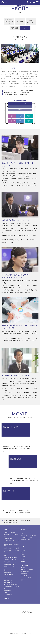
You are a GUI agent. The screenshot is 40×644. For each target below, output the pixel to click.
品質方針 (23, 555)
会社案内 (23, 550)
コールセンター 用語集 (26, 578)
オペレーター (25, 28)
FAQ (22, 533)
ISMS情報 (23, 567)
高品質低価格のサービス (9, 564)
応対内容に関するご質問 (26, 538)
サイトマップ (24, 576)
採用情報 (23, 561)
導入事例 (23, 530)
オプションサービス (8, 575)
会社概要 (23, 557)
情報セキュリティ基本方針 (27, 569)
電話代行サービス (8, 580)
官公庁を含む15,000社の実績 (9, 22)
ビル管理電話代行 (8, 595)
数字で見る (20, 22)
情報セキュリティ (31, 22)
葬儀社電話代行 (7, 591)
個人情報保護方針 (25, 571)
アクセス (23, 559)
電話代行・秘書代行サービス (10, 521)
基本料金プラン (7, 572)
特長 (5, 555)
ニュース (23, 547)
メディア (23, 543)
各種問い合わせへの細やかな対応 (11, 548)
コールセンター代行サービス (10, 585)
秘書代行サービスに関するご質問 (28, 535)
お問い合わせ (24, 574)
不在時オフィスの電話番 (9, 532)
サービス (6, 578)
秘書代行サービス (8, 583)
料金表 (5, 570)
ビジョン (23, 553)
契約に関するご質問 (25, 540)
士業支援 (6, 593)
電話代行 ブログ (24, 580)
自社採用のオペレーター (9, 566)
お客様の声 (6, 598)
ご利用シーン (7, 530)
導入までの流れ (24, 565)
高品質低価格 (15, 28)
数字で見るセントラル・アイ (10, 560)
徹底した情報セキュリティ (10, 562)
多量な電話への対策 (8, 538)
